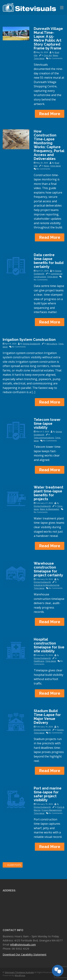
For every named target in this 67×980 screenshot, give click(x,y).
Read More (50, 114)
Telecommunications (44, 438)
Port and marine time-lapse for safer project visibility (48, 794)
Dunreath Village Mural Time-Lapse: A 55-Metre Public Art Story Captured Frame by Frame (48, 38)
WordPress (20, 975)
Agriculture (52, 344)
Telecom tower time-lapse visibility (47, 424)
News (55, 55)
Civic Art (48, 55)
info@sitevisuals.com (23, 944)
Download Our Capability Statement (25, 954)
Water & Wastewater (50, 509)
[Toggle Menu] (62, 8)
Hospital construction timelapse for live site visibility (49, 645)
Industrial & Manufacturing (46, 585)
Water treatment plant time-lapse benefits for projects (49, 493)
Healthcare (39, 661)
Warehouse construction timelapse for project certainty (48, 569)
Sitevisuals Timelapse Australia (19, 972)
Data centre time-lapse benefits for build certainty (49, 261)
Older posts (13, 865)
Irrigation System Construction (29, 340)
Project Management (52, 810)
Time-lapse (39, 58)
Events (60, 730)
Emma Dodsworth (32, 344)
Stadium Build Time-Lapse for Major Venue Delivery (47, 717)
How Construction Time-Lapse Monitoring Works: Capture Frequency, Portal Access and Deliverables (49, 145)
